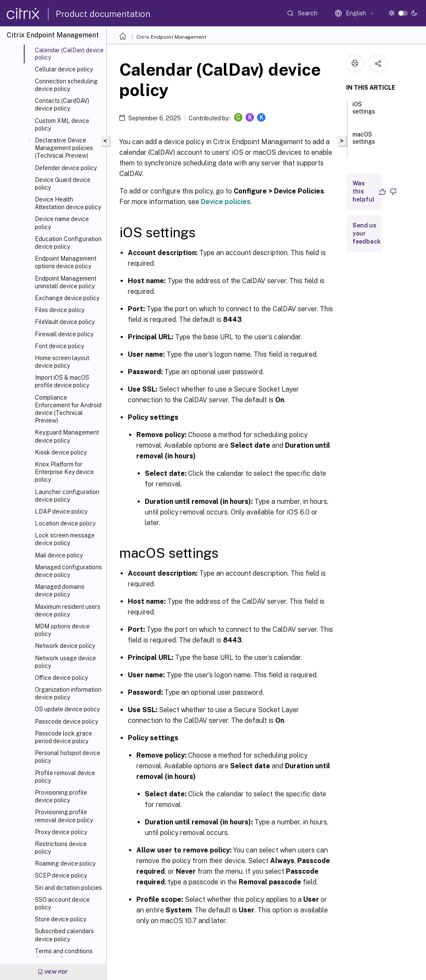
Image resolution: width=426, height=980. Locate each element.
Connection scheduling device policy (66, 85)
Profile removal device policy (65, 777)
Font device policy (59, 346)
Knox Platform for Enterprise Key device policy (64, 472)
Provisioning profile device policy (61, 796)
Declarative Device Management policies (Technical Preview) (64, 148)
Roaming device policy (65, 864)
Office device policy (61, 678)
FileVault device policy (65, 322)
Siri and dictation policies (68, 888)
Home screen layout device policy (62, 362)
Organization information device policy (68, 693)
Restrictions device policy (61, 848)
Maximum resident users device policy (68, 611)
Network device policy (65, 646)
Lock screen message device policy (65, 539)
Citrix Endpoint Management (171, 37)
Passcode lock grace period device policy (63, 737)
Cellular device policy (64, 69)
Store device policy (61, 919)
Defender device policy (66, 168)
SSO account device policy (62, 903)
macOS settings (364, 142)
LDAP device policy (61, 511)
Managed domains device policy (60, 591)
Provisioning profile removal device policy (64, 816)
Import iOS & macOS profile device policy (62, 381)
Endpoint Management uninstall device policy (66, 282)
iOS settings (364, 112)
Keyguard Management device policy (67, 436)
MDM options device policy (62, 630)
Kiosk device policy (61, 452)
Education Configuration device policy (68, 243)
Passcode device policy (66, 722)
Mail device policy (59, 555)
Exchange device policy (67, 298)
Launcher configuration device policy (67, 496)
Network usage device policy (65, 662)
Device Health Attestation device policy (68, 203)
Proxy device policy (61, 832)
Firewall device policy (64, 334)
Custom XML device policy (62, 125)
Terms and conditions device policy (64, 955)
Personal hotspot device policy (68, 757)
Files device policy (60, 310)
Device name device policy (62, 223)
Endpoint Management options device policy (66, 262)
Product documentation (103, 14)
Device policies (226, 202)
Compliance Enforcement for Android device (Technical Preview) (68, 409)
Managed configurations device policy (68, 571)
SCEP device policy (61, 875)
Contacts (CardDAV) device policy (62, 105)
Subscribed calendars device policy (64, 935)
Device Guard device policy (63, 184)
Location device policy (65, 523)
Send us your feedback (367, 233)
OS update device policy (67, 709)
